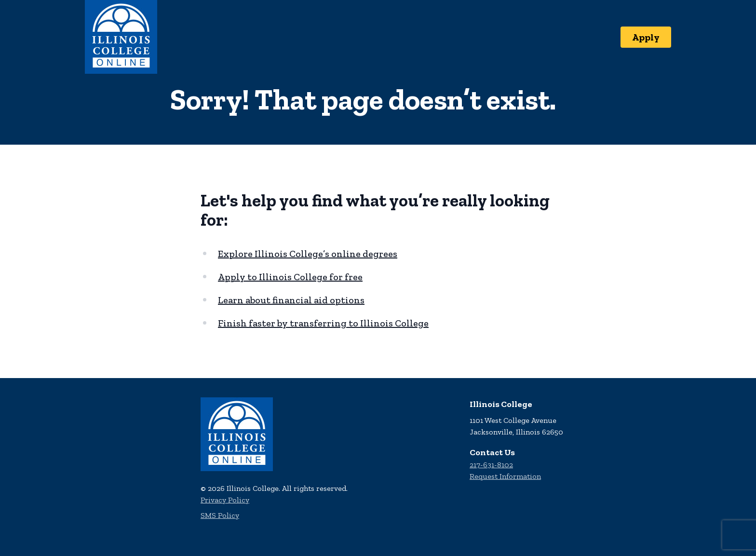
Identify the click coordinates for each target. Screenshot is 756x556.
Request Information (505, 476)
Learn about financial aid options (291, 300)
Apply (646, 37)
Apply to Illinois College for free (290, 277)
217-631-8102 (491, 465)
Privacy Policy (225, 500)
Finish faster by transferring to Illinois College (323, 323)
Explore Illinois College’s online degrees (308, 254)
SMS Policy (220, 515)
